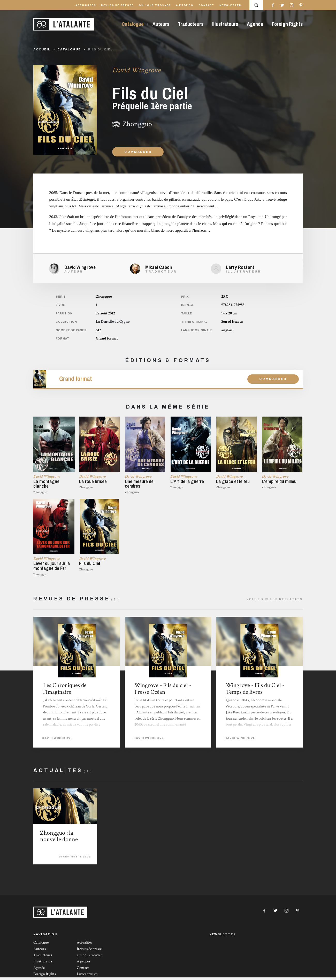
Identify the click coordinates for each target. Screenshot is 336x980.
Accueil (42, 49)
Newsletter (230, 5)
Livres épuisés (87, 977)
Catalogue (133, 24)
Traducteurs (191, 24)
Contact (206, 5)
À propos (185, 5)
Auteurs (161, 24)
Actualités (86, 5)
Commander (138, 152)
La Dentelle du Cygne (113, 322)
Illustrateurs (225, 24)
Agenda (255, 24)
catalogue (69, 49)
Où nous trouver (155, 5)
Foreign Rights (287, 24)
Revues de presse (117, 5)
